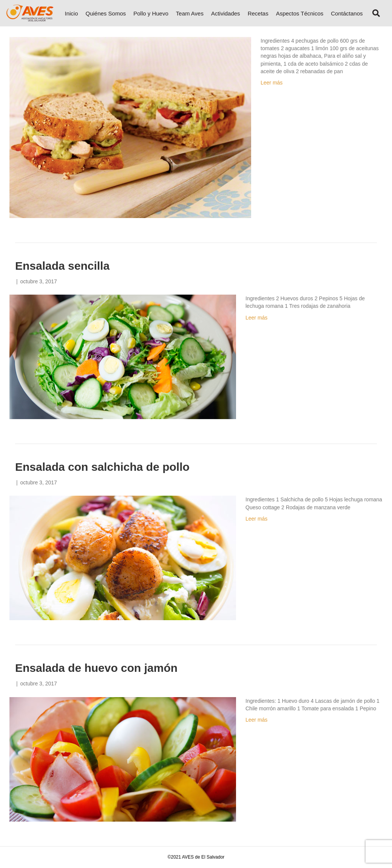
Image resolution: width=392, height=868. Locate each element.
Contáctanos (347, 13)
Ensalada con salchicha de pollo (102, 467)
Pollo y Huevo (151, 13)
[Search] (373, 13)
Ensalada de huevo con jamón (96, 668)
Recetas (258, 13)
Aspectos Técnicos (300, 13)
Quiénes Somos (106, 13)
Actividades (226, 13)
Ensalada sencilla (62, 266)
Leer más (272, 83)
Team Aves (190, 13)
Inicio (71, 13)
